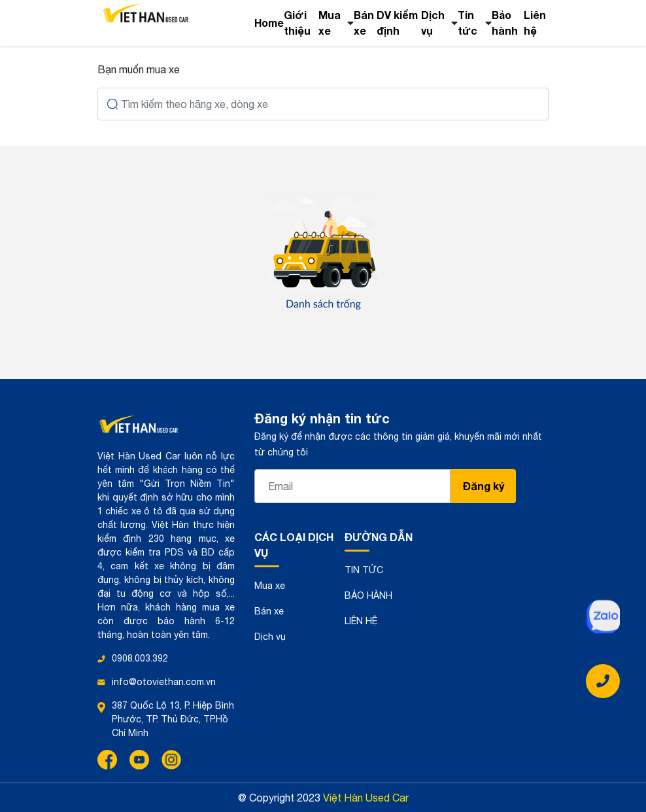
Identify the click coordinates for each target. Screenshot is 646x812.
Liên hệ (535, 23)
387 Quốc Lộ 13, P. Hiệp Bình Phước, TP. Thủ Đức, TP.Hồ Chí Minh (173, 719)
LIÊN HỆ (361, 621)
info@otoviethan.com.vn (164, 682)
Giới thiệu (297, 23)
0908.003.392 (140, 658)
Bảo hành (505, 23)
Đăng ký (484, 486)
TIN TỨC (364, 570)
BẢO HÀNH (368, 595)
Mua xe (330, 23)
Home (269, 23)
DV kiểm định (397, 23)
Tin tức (467, 23)
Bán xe (364, 23)
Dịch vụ (433, 23)
